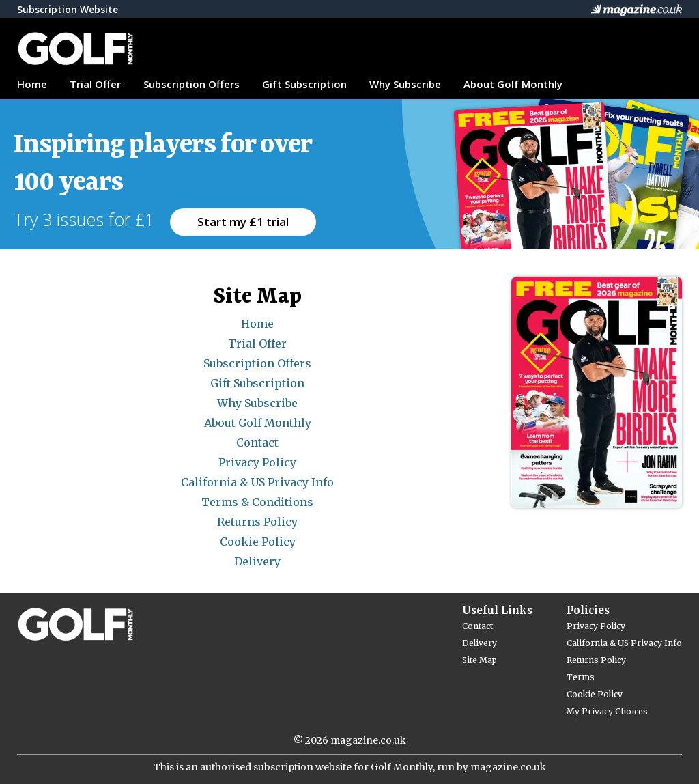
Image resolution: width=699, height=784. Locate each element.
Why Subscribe (405, 84)
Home (32, 84)
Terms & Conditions (257, 502)
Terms (581, 677)
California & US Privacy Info (257, 482)
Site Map (480, 660)
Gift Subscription (304, 84)
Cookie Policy (258, 542)
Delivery (257, 561)
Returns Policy (257, 522)
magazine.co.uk (368, 740)
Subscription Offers (191, 84)
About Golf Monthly (513, 84)
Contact (257, 443)
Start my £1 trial (243, 222)
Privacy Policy (257, 462)
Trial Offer (95, 84)
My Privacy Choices (607, 711)
